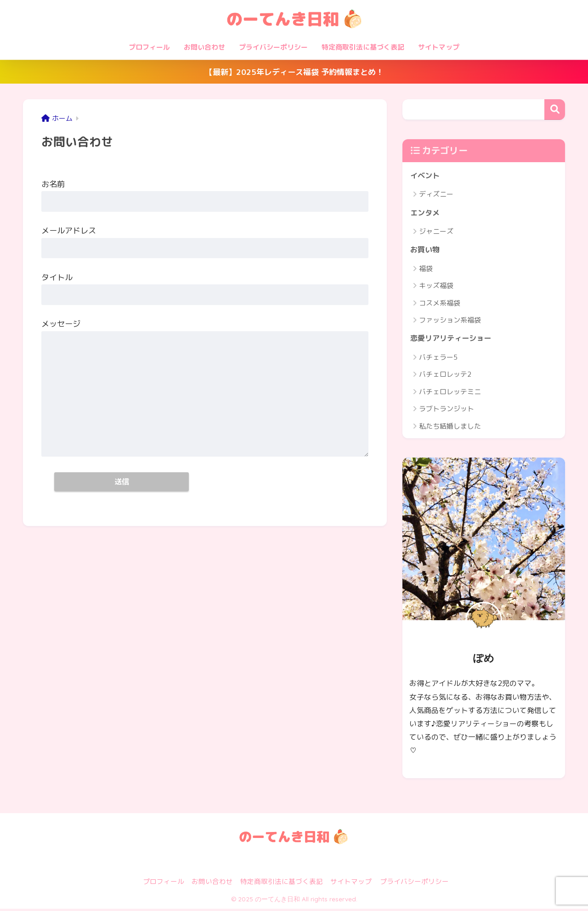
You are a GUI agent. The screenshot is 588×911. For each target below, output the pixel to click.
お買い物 (426, 251)
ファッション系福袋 (450, 322)
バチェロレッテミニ (450, 394)
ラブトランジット (447, 411)
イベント (426, 176)
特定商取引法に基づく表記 (363, 47)
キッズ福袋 (436, 287)
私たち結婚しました (450, 428)
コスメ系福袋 (440, 305)
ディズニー (436, 195)
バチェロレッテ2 (445, 377)
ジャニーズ (436, 233)
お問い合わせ (204, 47)
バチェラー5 (438, 359)
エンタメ (426, 213)
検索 (555, 110)
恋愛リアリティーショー (453, 341)
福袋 (426, 270)
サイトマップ (439, 47)
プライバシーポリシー (273, 47)
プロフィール (149, 47)
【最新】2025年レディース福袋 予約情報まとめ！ (294, 72)
